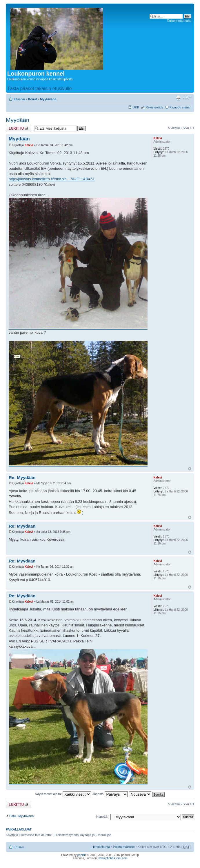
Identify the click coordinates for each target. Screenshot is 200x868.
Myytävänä (48, 99)
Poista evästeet (124, 847)
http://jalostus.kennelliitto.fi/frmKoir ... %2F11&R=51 (52, 179)
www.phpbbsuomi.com (113, 858)
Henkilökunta (101, 847)
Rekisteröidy (154, 107)
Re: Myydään (22, 477)
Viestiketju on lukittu (19, 128)
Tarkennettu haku (179, 21)
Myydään (18, 120)
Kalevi (29, 145)
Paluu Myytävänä (21, 816)
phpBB (82, 855)
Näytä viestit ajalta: (63, 794)
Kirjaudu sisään (180, 107)
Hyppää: (102, 817)
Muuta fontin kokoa (187, 98)
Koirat (33, 99)
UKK (136, 107)
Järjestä (110, 794)
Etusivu (19, 99)
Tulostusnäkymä (178, 98)
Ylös (190, 469)
